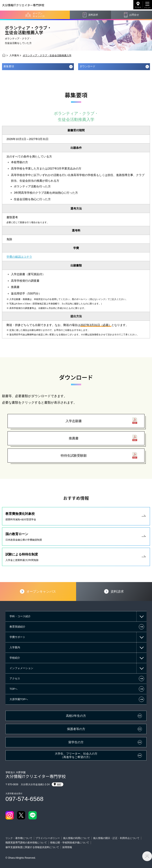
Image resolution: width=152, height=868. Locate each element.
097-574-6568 (24, 799)
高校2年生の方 (76, 716)
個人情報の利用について (77, 838)
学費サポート (17, 637)
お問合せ (134, 15)
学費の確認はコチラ (19, 257)
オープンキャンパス (39, 15)
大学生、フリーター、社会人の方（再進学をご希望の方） (76, 755)
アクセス (138, 7)
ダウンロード (87, 66)
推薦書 (74, 438)
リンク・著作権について (19, 838)
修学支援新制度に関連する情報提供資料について (32, 847)
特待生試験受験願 (74, 456)
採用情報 (67, 847)
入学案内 (14, 55)
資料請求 (93, 15)
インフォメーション (21, 668)
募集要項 (9, 66)
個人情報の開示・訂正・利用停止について (116, 838)
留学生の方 (76, 742)
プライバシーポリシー (48, 838)
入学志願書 (74, 421)
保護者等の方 (76, 729)
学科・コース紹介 (20, 616)
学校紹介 (15, 658)
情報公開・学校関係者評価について (70, 843)
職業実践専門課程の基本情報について (26, 843)
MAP (58, 784)
